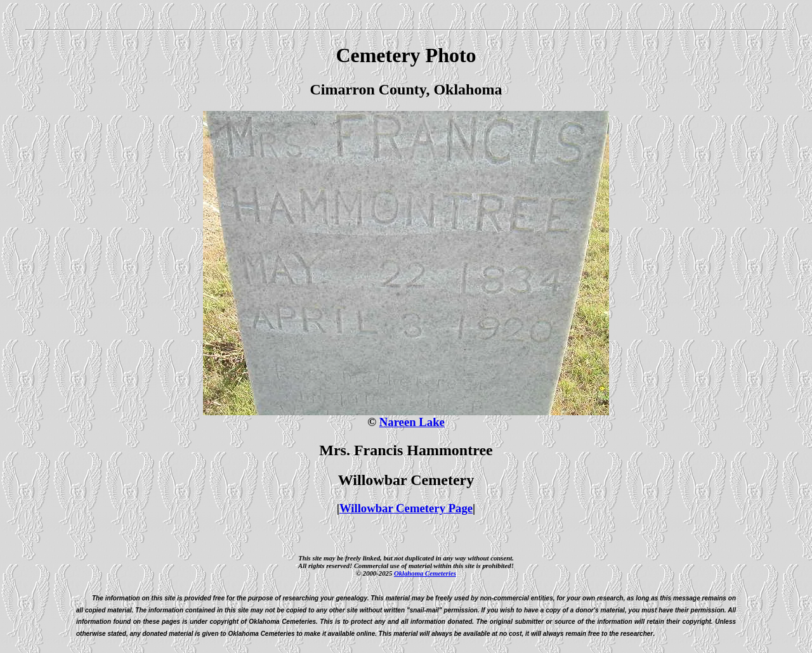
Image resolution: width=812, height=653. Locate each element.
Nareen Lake (412, 422)
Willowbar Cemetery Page (406, 508)
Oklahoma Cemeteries (425, 573)
